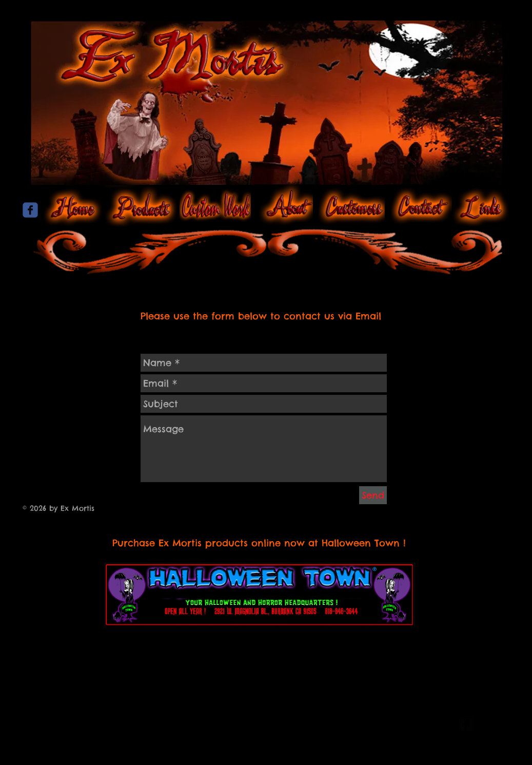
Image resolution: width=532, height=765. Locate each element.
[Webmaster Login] (411, 725)
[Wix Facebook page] (30, 210)
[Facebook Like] (266, 287)
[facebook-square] (466, 724)
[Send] (373, 495)
